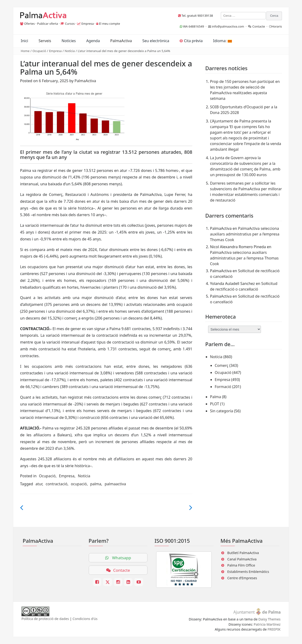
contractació (56, 484)
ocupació (79, 484)
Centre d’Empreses (242, 578)
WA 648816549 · (194, 26)
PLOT (215, 404)
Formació (223, 387)
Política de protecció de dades (45, 619)
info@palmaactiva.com (228, 26)
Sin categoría (222, 411)
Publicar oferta (48, 24)
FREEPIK (274, 629)
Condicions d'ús (85, 619)
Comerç (222, 365)
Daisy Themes (269, 619)
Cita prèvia (191, 41)
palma (96, 484)
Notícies (69, 41)
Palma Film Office (241, 565)
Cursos (70, 24)
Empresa (88, 24)
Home (25, 51)
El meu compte (109, 24)
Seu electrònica (156, 41)
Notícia (70, 51)
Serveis (45, 41)
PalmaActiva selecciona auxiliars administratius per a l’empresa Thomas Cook (245, 234)
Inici (24, 41)
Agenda (93, 41)
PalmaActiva (121, 41)
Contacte (259, 26)
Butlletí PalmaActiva (243, 553)
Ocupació (39, 51)
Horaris (277, 26)
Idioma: (222, 41)
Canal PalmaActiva (242, 559)
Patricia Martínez (267, 624)
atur (39, 484)
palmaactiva (115, 484)
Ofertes (29, 24)
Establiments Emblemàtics (248, 572)
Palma (216, 397)
